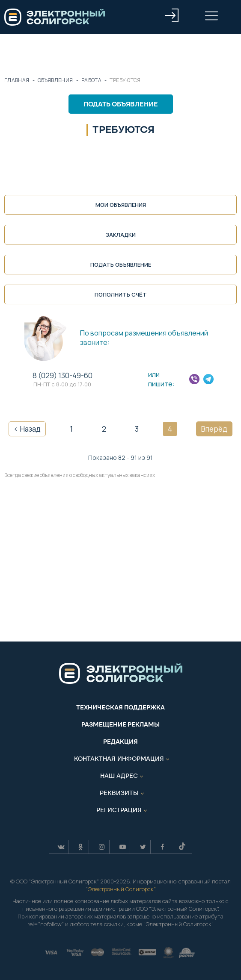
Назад (30, 429)
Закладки (121, 235)
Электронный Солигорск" (121, 889)
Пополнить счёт (121, 294)
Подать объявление (121, 104)
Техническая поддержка (120, 707)
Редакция (120, 742)
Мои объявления (121, 205)
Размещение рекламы (120, 724)
